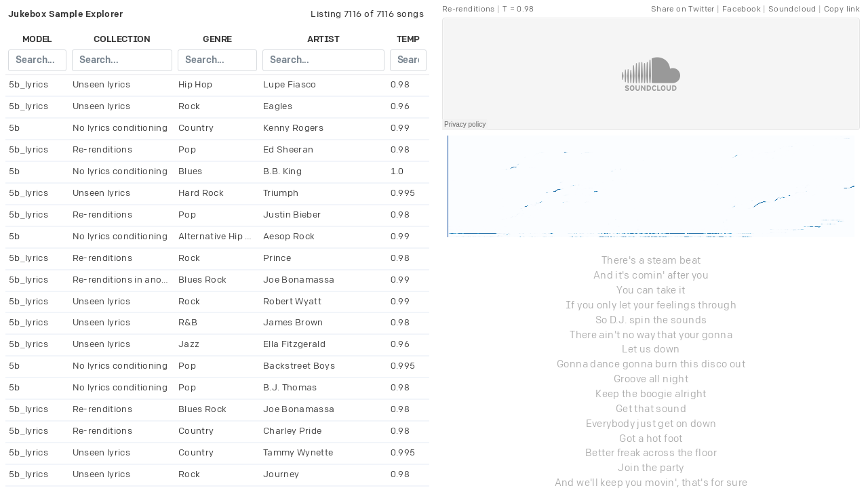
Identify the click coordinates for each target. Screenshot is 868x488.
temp (408, 39)
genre (217, 39)
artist (323, 39)
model (37, 39)
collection (122, 39)
